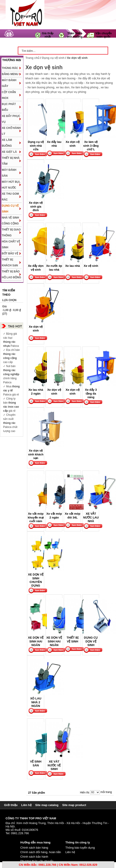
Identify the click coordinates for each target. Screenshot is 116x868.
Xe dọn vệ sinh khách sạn (36, 454)
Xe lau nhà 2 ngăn (36, 392)
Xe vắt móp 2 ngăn (54, 515)
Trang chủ (30, 43)
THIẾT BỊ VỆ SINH (73, 639)
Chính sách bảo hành (34, 857)
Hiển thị (85, 793)
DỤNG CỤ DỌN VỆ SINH (91, 641)
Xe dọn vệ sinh (72, 144)
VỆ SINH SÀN (36, 763)
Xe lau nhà (72, 266)
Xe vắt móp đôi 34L (72, 515)
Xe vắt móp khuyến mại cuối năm (36, 517)
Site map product (74, 805)
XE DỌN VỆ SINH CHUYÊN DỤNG (36, 580)
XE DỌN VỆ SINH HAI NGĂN (36, 641)
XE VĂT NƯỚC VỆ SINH (54, 765)
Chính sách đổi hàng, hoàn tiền (41, 852)
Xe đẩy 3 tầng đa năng (91, 393)
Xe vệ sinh (91, 266)
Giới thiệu (11, 805)
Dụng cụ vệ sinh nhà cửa (36, 146)
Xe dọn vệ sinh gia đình (36, 206)
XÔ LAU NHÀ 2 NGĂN (36, 702)
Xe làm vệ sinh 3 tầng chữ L (91, 146)
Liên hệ (26, 805)
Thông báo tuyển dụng (80, 848)
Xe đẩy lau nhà (54, 144)
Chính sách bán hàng (34, 848)
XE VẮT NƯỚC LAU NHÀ (91, 517)
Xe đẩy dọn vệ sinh (36, 268)
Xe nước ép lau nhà (54, 268)
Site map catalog (47, 805)
